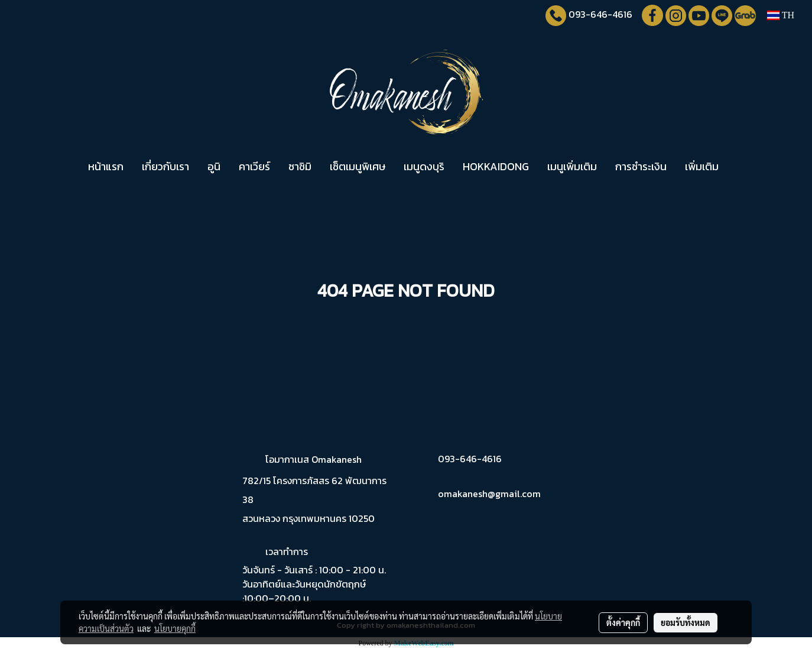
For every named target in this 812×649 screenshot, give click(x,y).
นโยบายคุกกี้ (175, 628)
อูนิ (214, 166)
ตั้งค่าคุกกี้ (623, 622)
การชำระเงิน (641, 166)
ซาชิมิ (300, 166)
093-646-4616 (600, 14)
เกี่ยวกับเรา (165, 166)
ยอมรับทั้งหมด (686, 622)
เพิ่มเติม (702, 166)
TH (781, 15)
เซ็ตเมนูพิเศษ (358, 166)
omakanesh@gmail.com (489, 494)
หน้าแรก (106, 166)
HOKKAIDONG (496, 166)
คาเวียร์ (254, 166)
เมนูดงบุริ (424, 166)
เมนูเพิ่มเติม (572, 166)
